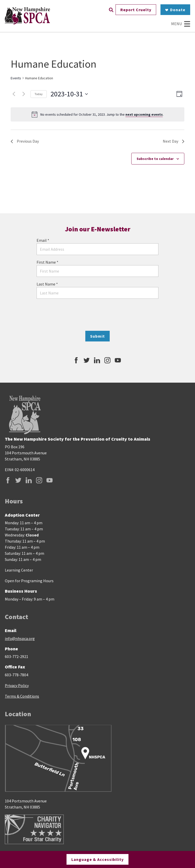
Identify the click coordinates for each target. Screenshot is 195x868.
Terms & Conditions (22, 696)
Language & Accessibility (97, 859)
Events (16, 78)
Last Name (47, 284)
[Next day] (24, 94)
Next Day (174, 141)
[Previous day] (14, 94)
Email (43, 240)
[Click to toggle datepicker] (69, 94)
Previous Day (25, 141)
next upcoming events (144, 114)
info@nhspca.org (20, 638)
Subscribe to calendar (155, 159)
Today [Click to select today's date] (39, 94)
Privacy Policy (17, 685)
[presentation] (97, 315)
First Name (47, 262)
